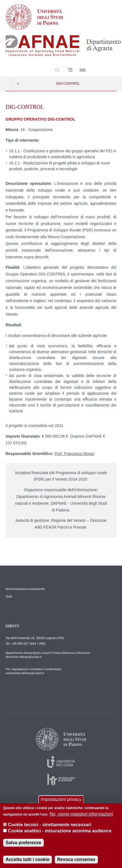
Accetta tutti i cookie (27, 862)
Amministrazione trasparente (25, 589)
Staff (9, 596)
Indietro (18, 84)
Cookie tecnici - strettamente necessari (50, 827)
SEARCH (106, 66)
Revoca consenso (76, 862)
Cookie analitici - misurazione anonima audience (60, 834)
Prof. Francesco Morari (74, 454)
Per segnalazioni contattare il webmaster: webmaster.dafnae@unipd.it (34, 671)
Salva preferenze (23, 845)
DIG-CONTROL (68, 84)
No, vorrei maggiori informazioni (81, 817)
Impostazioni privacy (61, 802)
